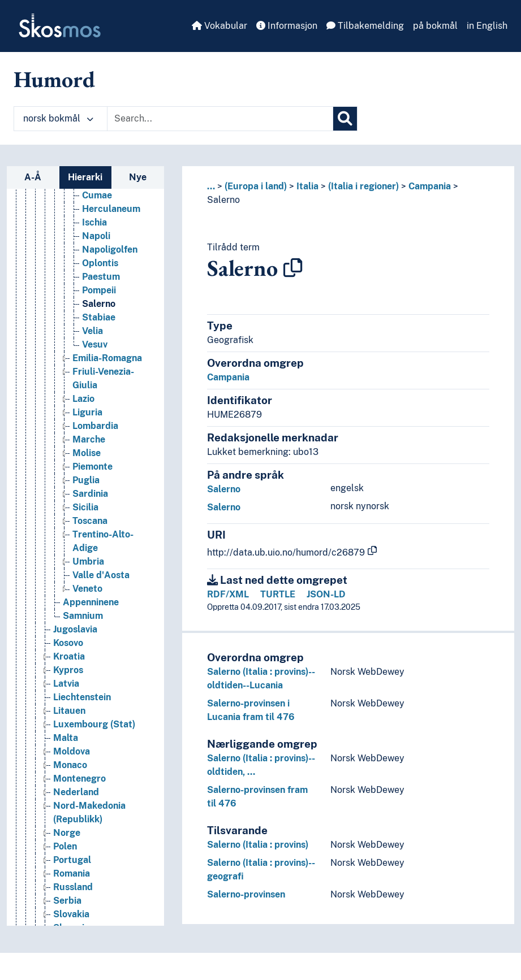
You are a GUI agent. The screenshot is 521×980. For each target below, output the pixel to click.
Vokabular (219, 26)
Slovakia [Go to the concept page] (71, 914)
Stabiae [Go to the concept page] (99, 317)
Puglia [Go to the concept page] (86, 480)
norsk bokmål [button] (58, 118)
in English (487, 26)
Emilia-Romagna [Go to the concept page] (107, 358)
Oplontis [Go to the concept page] (100, 263)
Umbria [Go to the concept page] (88, 561)
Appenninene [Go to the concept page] (91, 602)
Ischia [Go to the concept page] (94, 222)
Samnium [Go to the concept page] (83, 616)
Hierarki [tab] (85, 177)
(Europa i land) (256, 186)
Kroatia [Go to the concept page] (69, 656)
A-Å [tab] (33, 177)
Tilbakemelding (365, 26)
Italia (307, 186)
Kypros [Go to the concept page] (68, 670)
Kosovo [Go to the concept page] (68, 643)
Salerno (223, 200)
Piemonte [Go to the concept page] (92, 467)
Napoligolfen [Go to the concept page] (110, 250)
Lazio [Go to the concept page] (83, 399)
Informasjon (287, 26)
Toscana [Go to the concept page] (90, 521)
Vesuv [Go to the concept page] (95, 344)
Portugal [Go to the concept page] (72, 860)
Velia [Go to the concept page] (92, 331)
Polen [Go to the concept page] (65, 846)
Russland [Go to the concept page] (73, 887)
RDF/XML (228, 594)
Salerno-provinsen (246, 894)
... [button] (211, 186)
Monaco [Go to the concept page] (70, 765)
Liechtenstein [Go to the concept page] (82, 697)
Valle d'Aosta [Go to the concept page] (101, 575)
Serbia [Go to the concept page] (67, 901)
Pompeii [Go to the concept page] (99, 290)
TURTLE (278, 594)
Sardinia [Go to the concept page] (90, 494)
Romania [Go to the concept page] (72, 873)
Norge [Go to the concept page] (67, 833)
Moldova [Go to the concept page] (72, 751)
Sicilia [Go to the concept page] (85, 507)
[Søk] (345, 119)
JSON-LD (326, 594)
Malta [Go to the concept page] (66, 738)
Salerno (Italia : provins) (258, 845)
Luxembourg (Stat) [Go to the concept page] (94, 724)
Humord (54, 79)
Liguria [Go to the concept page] (87, 412)
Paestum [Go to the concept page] (101, 277)
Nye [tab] (138, 177)
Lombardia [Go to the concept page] (95, 426)
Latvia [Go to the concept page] (66, 684)
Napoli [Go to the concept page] (96, 236)
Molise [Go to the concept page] (87, 453)
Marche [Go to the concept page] (89, 439)
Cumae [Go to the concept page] (97, 195)
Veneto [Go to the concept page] (87, 589)
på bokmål (435, 26)
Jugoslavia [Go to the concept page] (75, 629)
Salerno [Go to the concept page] (99, 304)
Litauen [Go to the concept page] (69, 711)
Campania (430, 186)
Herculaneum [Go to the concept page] (111, 209)
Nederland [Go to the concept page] (76, 792)
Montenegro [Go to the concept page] (79, 779)
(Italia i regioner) (363, 186)
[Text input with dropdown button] (220, 119)
